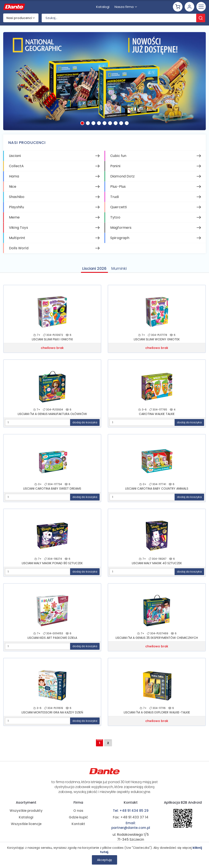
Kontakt (78, 824)
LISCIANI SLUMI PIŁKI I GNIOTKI (52, 342)
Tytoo (115, 219)
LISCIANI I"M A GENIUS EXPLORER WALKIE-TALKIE (157, 715)
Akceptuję (104, 860)
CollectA (16, 168)
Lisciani (15, 158)
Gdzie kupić (78, 817)
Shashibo (17, 199)
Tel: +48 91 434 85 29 (131, 810)
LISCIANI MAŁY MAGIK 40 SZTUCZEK (157, 566)
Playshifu (16, 209)
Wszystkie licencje (26, 824)
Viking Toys (18, 230)
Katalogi (26, 817)
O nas (78, 810)
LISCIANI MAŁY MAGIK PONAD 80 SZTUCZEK (52, 566)
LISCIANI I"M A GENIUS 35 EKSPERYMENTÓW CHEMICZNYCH (157, 640)
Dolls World (19, 250)
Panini (115, 168)
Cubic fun (118, 158)
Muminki (119, 270)
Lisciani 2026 (94, 270)
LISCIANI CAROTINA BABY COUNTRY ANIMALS (157, 491)
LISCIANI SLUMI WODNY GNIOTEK (157, 342)
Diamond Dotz (122, 178)
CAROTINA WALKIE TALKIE (157, 416)
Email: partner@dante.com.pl (131, 826)
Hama (14, 178)
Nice (13, 188)
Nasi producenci (19, 20)
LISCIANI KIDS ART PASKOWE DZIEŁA (52, 640)
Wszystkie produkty (26, 810)
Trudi (115, 199)
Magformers (121, 230)
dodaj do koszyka (85, 425)
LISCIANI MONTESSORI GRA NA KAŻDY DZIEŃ (52, 715)
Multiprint (17, 240)
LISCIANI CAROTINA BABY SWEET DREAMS (52, 491)
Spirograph (120, 240)
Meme (14, 219)
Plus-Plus (118, 188)
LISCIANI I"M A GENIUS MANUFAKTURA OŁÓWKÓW (52, 416)
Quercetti (118, 209)
